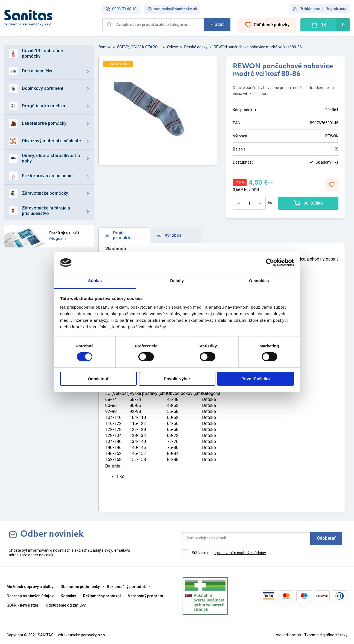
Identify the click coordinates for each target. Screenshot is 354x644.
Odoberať (326, 538)
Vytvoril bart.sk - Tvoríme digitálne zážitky (312, 635)
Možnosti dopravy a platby (30, 587)
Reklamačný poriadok (126, 587)
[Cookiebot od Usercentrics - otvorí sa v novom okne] (270, 262)
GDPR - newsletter (23, 605)
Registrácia (336, 9)
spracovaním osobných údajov (240, 553)
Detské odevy (196, 47)
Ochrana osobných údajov (30, 596)
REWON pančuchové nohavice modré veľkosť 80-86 (258, 47)
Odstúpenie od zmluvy (66, 605)
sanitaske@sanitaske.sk (172, 9)
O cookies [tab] (259, 281)
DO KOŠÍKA (308, 203)
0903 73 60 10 (121, 9)
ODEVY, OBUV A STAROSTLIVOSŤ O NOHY (139, 47)
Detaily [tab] (177, 281)
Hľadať (217, 24)
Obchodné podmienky (80, 587)
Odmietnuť (98, 379)
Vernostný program (146, 596)
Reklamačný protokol (102, 596)
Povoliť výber (177, 379)
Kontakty (68, 596)
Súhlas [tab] (95, 281)
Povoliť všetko (256, 379)
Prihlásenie (310, 9)
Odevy (172, 47)
